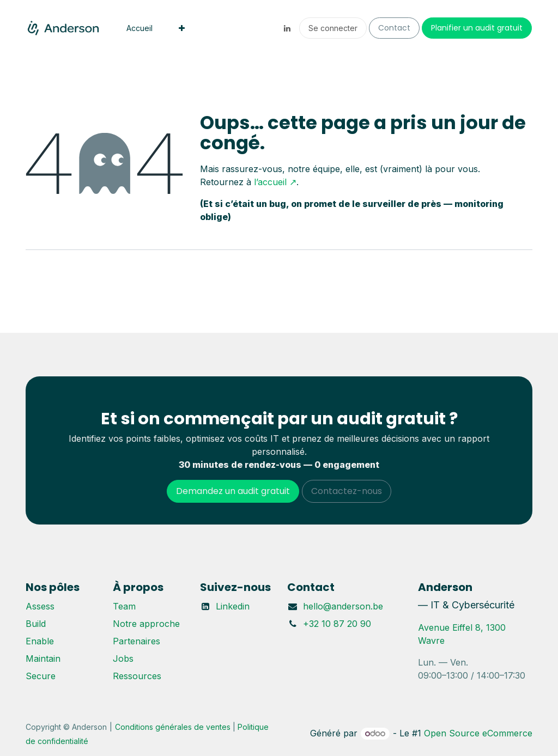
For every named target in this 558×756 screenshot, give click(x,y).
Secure (41, 676)
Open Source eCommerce (478, 733)
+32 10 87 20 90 (337, 624)
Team (124, 606)
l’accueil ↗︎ (275, 182)
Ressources (137, 676)
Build (36, 624)
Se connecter (333, 28)
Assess (40, 606)
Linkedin (233, 606)
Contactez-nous (347, 491)
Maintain (43, 659)
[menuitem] (139, 28)
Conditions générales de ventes (173, 727)
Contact (394, 28)
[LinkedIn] (287, 28)
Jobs (123, 659)
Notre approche (146, 624)
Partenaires (137, 641)
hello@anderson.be (343, 606)
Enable (40, 641)
